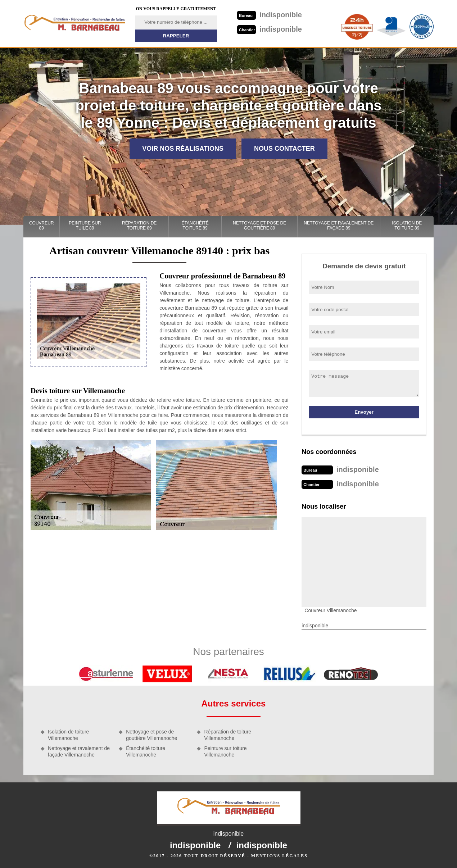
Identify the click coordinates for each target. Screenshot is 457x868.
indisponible (270, 15)
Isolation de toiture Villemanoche (68, 735)
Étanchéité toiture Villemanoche (146, 751)
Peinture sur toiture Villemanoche (225, 751)
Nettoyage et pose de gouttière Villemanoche (151, 735)
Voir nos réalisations (183, 149)
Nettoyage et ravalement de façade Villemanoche (79, 751)
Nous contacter (284, 149)
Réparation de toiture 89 (139, 226)
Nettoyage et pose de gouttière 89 (259, 226)
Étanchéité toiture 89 (195, 226)
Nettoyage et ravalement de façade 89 (339, 226)
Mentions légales (279, 856)
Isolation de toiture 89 (407, 226)
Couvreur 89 (42, 226)
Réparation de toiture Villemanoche (228, 735)
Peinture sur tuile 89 (85, 226)
